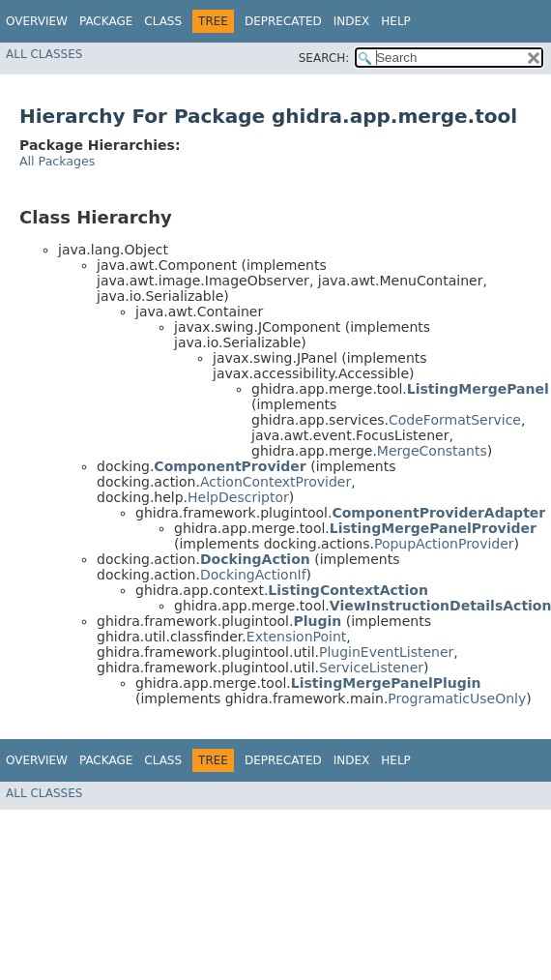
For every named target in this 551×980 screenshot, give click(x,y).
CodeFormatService (455, 420)
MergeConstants (432, 451)
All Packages (57, 161)
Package (106, 21)
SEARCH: (324, 58)
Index (352, 21)
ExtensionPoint (297, 637)
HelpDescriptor (238, 497)
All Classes (44, 54)
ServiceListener (371, 668)
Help (396, 21)
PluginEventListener (386, 652)
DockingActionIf (253, 575)
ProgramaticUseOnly (457, 698)
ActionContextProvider (275, 482)
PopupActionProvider (444, 544)
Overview (37, 21)
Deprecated (283, 21)
